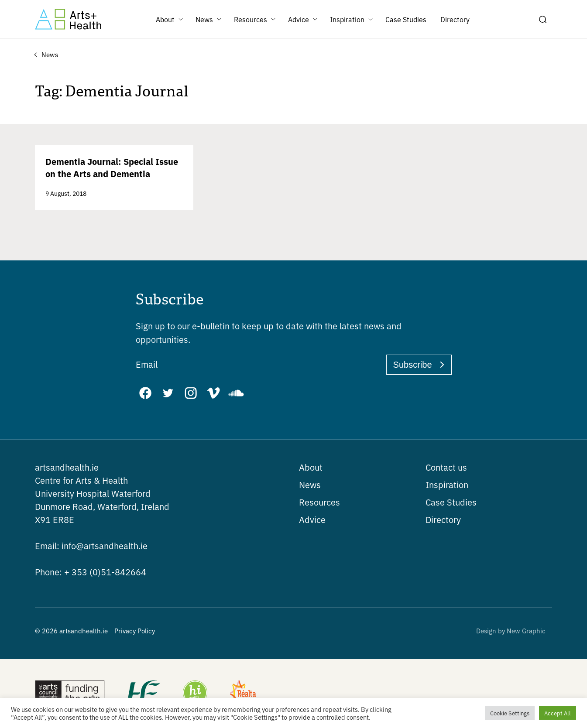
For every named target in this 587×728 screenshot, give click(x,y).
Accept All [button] (558, 713)
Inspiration (447, 484)
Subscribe (413, 365)
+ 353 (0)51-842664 (91, 572)
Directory (443, 519)
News (310, 484)
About (311, 467)
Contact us (446, 467)
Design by (511, 631)
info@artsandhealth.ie (91, 545)
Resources (319, 502)
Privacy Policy (135, 631)
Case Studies (451, 502)
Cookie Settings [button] (510, 713)
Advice (312, 519)
